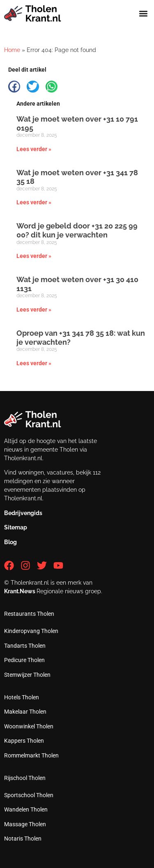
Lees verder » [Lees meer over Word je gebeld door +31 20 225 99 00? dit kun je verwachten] (34, 256)
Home (12, 50)
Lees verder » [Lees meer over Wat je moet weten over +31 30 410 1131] (34, 310)
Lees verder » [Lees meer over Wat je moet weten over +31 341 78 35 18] (34, 202)
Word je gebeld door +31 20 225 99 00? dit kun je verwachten (77, 230)
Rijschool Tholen (25, 778)
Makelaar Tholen (25, 712)
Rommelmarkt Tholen (31, 755)
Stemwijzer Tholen (27, 675)
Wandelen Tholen (26, 809)
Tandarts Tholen (25, 646)
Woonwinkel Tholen (29, 726)
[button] (143, 14)
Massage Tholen (25, 824)
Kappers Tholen (24, 741)
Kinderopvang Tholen (31, 631)
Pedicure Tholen (24, 660)
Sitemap (16, 527)
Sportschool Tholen (29, 795)
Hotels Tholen (22, 697)
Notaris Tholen (23, 839)
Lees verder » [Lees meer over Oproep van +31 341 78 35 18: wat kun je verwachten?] (34, 363)
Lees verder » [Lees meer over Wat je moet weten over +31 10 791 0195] (34, 149)
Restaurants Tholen (29, 614)
